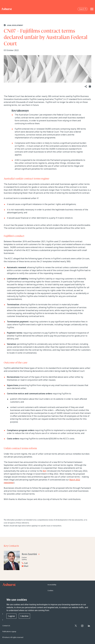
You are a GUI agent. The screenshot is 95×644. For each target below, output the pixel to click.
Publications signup (9, 631)
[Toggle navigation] (92, 9)
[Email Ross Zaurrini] (33, 566)
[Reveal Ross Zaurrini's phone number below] (33, 563)
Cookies (50, 591)
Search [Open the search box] (83, 9)
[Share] (86, 87)
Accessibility (52, 585)
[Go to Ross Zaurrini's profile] (31, 555)
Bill (45, 471)
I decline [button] (24, 616)
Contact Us (6, 626)
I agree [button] (11, 616)
